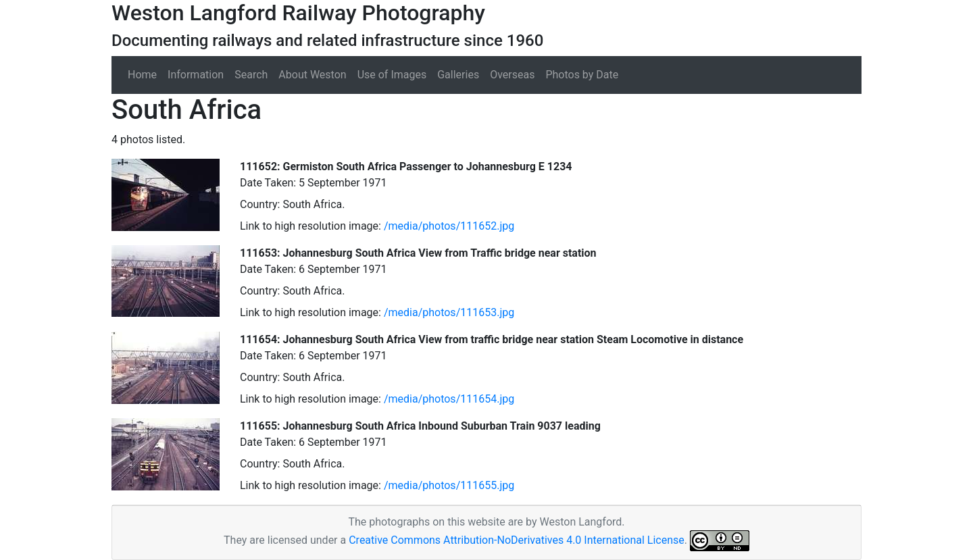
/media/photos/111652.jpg (449, 226)
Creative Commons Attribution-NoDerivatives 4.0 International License (517, 540)
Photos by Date (582, 75)
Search (251, 75)
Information (196, 75)
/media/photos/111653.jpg (449, 312)
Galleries (458, 75)
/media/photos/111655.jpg (449, 485)
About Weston (312, 75)
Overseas (512, 75)
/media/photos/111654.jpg (449, 399)
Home (142, 75)
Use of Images (392, 75)
